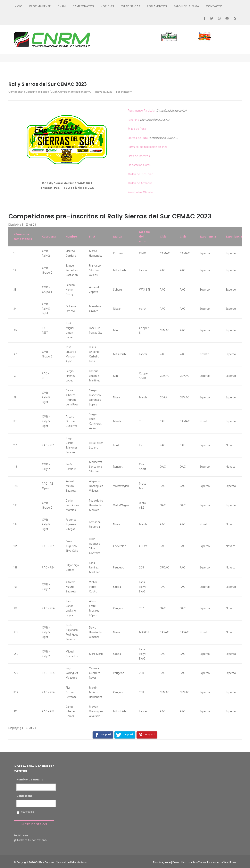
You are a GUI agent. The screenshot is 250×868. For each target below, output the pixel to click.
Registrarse (21, 836)
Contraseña (24, 796)
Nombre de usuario (30, 780)
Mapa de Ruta (137, 129)
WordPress (230, 862)
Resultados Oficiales (141, 192)
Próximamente (40, 6)
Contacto (214, 6)
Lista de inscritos (139, 156)
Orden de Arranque (140, 183)
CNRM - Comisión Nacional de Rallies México (61, 862)
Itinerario (134, 120)
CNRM (62, 6)
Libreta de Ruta (138, 138)
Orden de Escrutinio (141, 174)
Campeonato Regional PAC (75, 92)
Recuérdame (27, 812)
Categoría (49, 237)
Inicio (18, 6)
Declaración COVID (140, 165)
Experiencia (208, 237)
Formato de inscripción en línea (148, 147)
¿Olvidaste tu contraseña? (31, 840)
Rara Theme (199, 862)
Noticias (107, 6)
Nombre (71, 237)
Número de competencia (23, 237)
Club (163, 237)
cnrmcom (126, 92)
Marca (117, 237)
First (92, 237)
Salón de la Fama (186, 6)
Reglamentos (157, 6)
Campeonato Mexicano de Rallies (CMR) (33, 92)
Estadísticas (130, 6)
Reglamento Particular (142, 111)
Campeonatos (83, 6)
